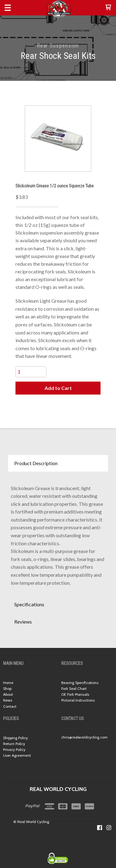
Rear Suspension (58, 45)
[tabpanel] (58, 534)
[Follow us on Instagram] (109, 828)
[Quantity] (31, 372)
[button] (108, 8)
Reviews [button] (23, 622)
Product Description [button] (36, 463)
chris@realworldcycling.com (84, 737)
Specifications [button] (29, 604)
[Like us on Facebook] (100, 828)
